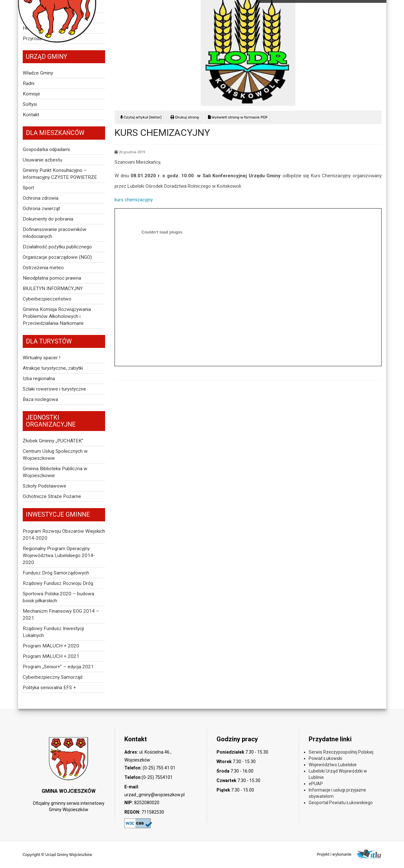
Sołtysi (30, 104)
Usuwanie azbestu (42, 160)
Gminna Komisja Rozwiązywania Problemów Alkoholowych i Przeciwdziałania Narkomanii (57, 316)
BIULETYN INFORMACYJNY (53, 288)
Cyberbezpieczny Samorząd (53, 677)
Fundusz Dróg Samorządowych (56, 573)
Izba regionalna (39, 379)
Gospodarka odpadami (46, 149)
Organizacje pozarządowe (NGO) (57, 257)
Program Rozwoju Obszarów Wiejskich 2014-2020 (64, 535)
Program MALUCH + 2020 (51, 646)
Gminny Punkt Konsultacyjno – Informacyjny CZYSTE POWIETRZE (60, 174)
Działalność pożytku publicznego (57, 247)
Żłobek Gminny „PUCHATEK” (53, 441)
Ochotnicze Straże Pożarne (52, 496)
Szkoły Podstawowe (45, 486)
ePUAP (316, 784)
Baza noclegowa (40, 399)
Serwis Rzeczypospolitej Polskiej (341, 752)
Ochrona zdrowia (41, 198)
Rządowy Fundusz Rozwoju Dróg (58, 583)
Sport (28, 188)
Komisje (31, 94)
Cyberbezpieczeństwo (47, 299)
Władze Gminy (38, 73)
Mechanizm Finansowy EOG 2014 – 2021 (61, 615)
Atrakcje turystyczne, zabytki (53, 368)
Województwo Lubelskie (333, 765)
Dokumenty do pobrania (48, 219)
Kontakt (31, 115)
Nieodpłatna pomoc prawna (52, 278)
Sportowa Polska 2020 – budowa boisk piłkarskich (58, 597)
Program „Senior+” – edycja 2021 (58, 667)
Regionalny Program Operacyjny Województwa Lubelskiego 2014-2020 (59, 555)
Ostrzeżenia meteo (43, 268)
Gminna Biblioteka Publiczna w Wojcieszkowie (55, 472)
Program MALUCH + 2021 (51, 656)
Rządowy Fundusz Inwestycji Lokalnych (53, 632)
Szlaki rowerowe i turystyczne (54, 389)
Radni (29, 83)
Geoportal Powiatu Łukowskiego (341, 803)
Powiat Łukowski (325, 758)
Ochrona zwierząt (41, 209)
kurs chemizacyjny (134, 200)
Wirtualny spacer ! (42, 358)
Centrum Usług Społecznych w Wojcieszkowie (55, 455)
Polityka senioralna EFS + (49, 688)
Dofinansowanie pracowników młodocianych (55, 233)
